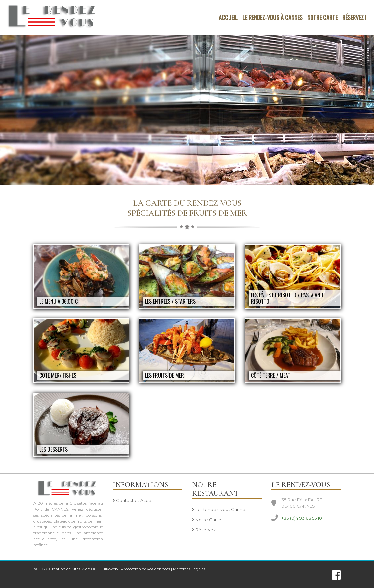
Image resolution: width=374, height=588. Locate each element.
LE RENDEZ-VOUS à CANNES (272, 17)
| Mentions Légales (188, 569)
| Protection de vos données (144, 569)
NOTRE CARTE (322, 17)
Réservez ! (354, 17)
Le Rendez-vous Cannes (220, 510)
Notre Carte (207, 520)
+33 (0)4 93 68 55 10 (302, 518)
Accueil (228, 17)
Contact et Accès (133, 501)
